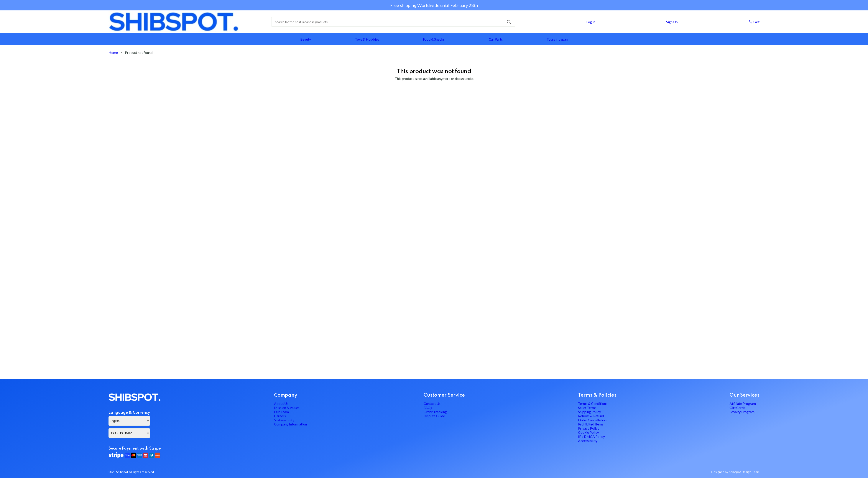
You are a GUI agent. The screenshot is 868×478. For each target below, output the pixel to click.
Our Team (281, 402)
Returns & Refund (591, 410)
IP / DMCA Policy (591, 448)
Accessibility (588, 456)
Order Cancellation (592, 418)
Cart (754, 22)
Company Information (290, 425)
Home (113, 52)
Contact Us (432, 387)
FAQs (428, 395)
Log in (590, 22)
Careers (280, 410)
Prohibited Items (591, 425)
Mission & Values (287, 395)
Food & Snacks (434, 39)
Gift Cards (737, 395)
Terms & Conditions (593, 387)
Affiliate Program (743, 387)
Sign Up (672, 22)
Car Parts (496, 39)
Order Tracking (435, 402)
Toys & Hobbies (367, 39)
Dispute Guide (434, 410)
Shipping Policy (589, 402)
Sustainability (284, 418)
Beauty (306, 39)
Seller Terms (587, 395)
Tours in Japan (557, 39)
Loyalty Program (742, 402)
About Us (281, 387)
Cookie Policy (589, 440)
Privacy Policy (589, 433)
